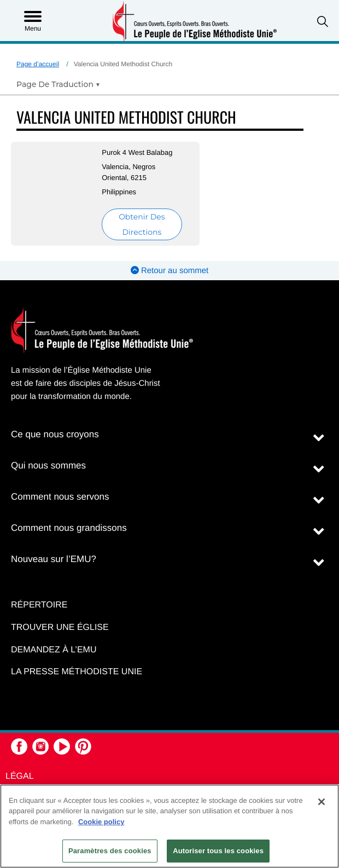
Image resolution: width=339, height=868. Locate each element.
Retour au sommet (170, 271)
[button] (323, 22)
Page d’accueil (38, 64)
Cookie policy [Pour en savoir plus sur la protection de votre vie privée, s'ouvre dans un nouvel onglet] (101, 822)
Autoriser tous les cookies (218, 851)
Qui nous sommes (48, 465)
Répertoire (39, 605)
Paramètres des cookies (110, 851)
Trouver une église (60, 627)
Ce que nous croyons (55, 434)
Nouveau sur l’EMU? (54, 559)
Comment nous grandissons (69, 528)
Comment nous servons (60, 497)
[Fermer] (322, 802)
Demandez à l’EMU (54, 650)
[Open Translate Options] (58, 84)
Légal (20, 776)
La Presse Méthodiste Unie (77, 672)
